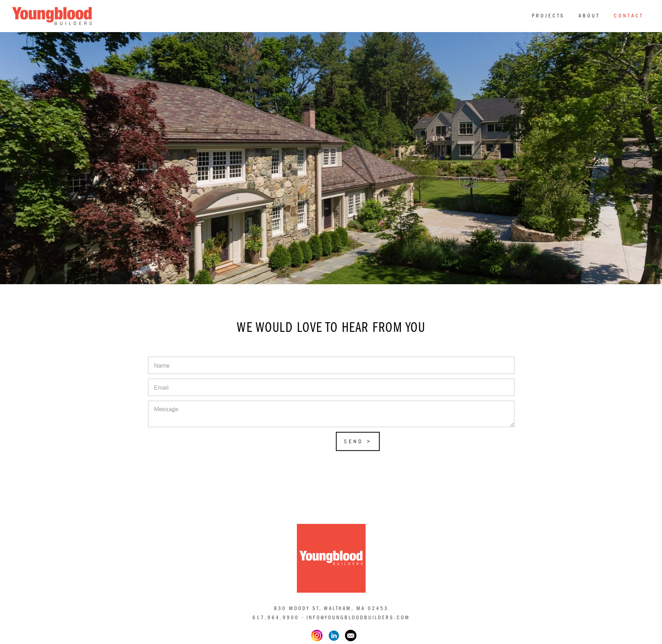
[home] (52, 14)
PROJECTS (548, 16)
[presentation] (218, 450)
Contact (629, 16)
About (589, 16)
